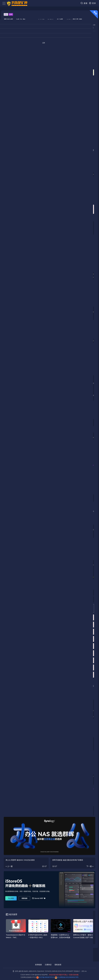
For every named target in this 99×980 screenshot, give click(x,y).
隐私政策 (58, 965)
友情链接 (38, 965)
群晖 (11, 14)
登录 (92, 3)
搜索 (84, 3)
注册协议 (48, 965)
